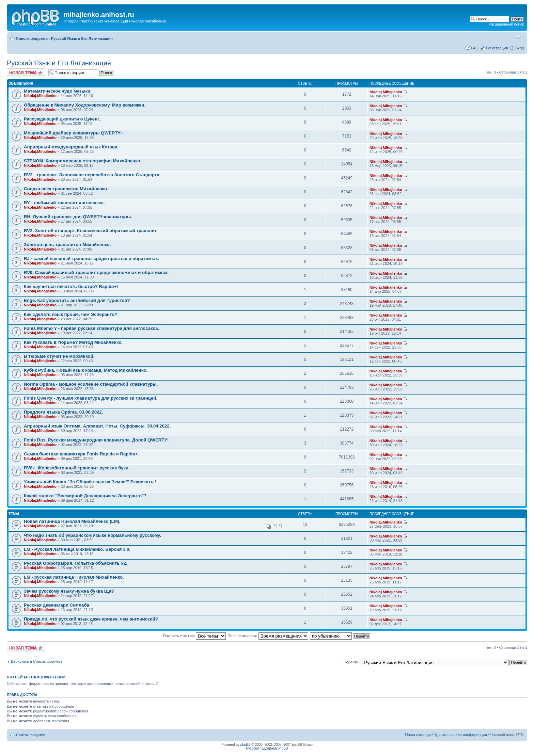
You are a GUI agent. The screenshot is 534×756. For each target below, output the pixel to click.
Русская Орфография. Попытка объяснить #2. (75, 563)
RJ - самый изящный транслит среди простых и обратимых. (91, 259)
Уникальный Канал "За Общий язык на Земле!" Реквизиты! (90, 482)
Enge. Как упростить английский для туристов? (77, 300)
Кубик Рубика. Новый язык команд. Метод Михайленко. (86, 370)
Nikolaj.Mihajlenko (40, 96)
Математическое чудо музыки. (58, 91)
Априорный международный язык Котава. (71, 147)
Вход (520, 48)
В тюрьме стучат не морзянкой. (59, 356)
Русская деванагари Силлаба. (57, 605)
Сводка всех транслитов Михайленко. (66, 189)
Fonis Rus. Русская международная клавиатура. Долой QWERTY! (96, 440)
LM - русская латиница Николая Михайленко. (74, 577)
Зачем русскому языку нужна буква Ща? (69, 591)
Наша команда (418, 735)
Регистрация (497, 48)
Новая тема (26, 73)
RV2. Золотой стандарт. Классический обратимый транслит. (91, 231)
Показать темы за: (195, 636)
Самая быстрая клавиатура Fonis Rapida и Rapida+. (81, 454)
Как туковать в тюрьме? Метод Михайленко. (73, 342)
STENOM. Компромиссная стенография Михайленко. (83, 161)
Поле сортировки (268, 636)
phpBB (246, 745)
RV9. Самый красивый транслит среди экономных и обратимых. (96, 272)
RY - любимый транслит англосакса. (64, 203)
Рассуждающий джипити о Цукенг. (62, 119)
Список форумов (32, 38)
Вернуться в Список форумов (37, 661)
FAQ (475, 48)
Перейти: (352, 662)
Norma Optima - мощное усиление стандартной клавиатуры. (91, 384)
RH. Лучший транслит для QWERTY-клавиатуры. (78, 217)
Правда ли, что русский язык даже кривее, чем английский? (91, 619)
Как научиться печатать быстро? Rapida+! (71, 286)
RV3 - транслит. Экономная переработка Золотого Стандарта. (92, 175)
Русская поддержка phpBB (267, 748)
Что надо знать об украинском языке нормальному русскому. (92, 535)
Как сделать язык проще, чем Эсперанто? (70, 314)
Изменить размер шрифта (519, 37)
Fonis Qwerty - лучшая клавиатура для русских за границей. (91, 398)
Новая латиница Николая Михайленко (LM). (72, 521)
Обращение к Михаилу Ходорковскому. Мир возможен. (85, 105)
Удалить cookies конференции (461, 735)
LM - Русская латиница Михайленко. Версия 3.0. (77, 549)
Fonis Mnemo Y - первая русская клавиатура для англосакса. (91, 328)
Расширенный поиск (506, 24)
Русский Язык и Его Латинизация (82, 38)
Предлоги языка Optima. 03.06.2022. (63, 412)
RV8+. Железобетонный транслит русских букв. (77, 468)
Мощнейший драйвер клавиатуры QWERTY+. (74, 133)
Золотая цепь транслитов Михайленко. (67, 245)
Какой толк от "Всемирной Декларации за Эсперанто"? (85, 496)
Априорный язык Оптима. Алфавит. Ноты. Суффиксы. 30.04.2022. (97, 426)
